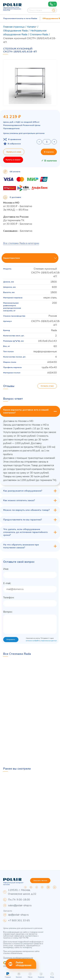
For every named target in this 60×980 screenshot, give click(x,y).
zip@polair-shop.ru (18, 915)
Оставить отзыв (47, 386)
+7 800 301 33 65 (19, 921)
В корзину (49, 152)
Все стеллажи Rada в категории (21, 243)
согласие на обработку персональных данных (41, 641)
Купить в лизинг (13, 160)
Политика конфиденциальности (18, 958)
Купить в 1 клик (14, 152)
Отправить (11, 640)
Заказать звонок (40, 881)
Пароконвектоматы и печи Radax (20, 18)
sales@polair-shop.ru (20, 905)
